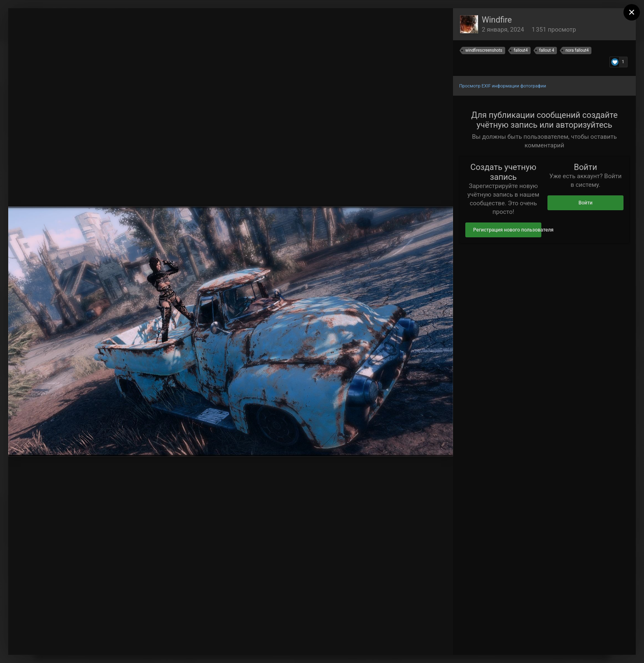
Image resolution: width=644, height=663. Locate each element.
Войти (585, 203)
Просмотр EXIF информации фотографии (503, 86)
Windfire (497, 20)
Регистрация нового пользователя (507, 230)
